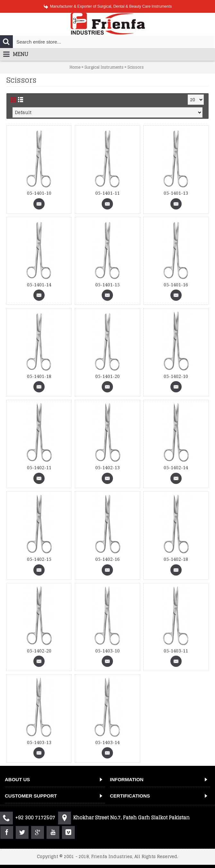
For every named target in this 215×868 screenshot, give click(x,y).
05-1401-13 (176, 193)
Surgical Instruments (104, 67)
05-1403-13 (39, 742)
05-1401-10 (39, 193)
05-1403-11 (176, 651)
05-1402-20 (39, 651)
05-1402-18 (176, 559)
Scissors (136, 67)
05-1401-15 (107, 285)
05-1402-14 (176, 468)
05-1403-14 (107, 742)
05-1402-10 (176, 376)
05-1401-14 (39, 285)
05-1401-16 (176, 285)
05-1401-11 (107, 193)
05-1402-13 (107, 468)
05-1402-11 (39, 468)
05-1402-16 (107, 559)
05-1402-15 (39, 559)
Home (75, 67)
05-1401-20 (107, 376)
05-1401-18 (39, 376)
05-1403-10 (107, 651)
